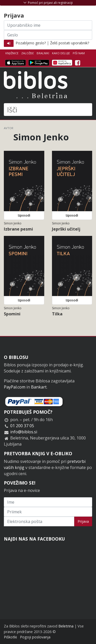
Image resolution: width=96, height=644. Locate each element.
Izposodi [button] (24, 215)
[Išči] (48, 110)
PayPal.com (15, 387)
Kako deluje (61, 53)
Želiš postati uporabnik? (70, 43)
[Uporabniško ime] (48, 25)
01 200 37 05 (22, 426)
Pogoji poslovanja (35, 637)
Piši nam (79, 53)
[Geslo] (48, 35)
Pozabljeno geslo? (31, 43)
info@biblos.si (24, 432)
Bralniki (43, 53)
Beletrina (66, 626)
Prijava (83, 521)
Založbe (28, 53)
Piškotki (10, 637)
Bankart (39, 387)
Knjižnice (12, 53)
